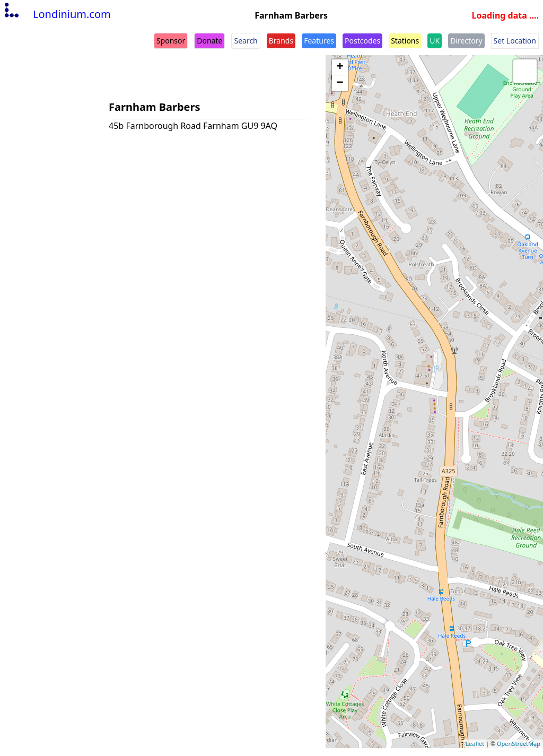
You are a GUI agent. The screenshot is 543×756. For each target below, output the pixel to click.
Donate (209, 41)
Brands (281, 41)
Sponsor (171, 41)
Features (319, 41)
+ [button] (340, 67)
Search (246, 41)
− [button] (340, 83)
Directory (466, 41)
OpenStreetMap (519, 744)
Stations (405, 41)
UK (435, 41)
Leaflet (475, 744)
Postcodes (362, 41)
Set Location (515, 41)
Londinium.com (56, 14)
